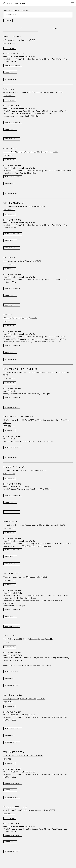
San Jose (10, 636)
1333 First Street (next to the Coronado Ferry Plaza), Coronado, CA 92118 (31, 152)
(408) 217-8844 (9, 702)
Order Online (10, 72)
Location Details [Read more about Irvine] (12, 360)
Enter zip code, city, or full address (16, 11)
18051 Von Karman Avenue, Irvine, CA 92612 (20, 318)
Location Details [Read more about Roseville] (12, 564)
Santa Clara (13, 695)
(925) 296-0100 (9, 759)
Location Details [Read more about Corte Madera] (12, 248)
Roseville (11, 522)
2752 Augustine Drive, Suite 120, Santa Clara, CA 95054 (24, 699)
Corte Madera (14, 203)
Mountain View (15, 467)
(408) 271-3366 (9, 642)
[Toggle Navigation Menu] (73, 3)
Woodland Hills (16, 807)
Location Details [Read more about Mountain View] (12, 512)
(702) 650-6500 (9, 426)
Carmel (9, 89)
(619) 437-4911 (9, 155)
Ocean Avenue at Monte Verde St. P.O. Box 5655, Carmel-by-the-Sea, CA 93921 (33, 92)
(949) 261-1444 (9, 321)
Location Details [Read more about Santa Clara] (12, 743)
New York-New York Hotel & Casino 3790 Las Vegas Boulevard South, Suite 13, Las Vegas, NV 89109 (37, 421)
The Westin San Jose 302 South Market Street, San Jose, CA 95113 (28, 639)
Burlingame (12, 37)
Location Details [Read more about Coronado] (12, 194)
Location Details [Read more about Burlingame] (12, 79)
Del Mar (9, 257)
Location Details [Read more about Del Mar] (12, 305)
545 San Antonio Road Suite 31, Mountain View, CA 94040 (25, 470)
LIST (21, 28)
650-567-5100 (9, 474)
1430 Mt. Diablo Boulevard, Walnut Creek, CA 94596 (23, 756)
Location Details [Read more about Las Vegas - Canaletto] (12, 407)
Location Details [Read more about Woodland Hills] (12, 852)
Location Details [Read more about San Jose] (12, 686)
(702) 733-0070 (9, 378)
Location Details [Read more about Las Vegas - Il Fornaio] (12, 458)
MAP (55, 28)
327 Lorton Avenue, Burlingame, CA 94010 (19, 40)
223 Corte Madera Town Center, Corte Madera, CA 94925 (25, 206)
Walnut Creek (14, 752)
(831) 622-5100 (9, 96)
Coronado (11, 148)
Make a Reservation (13, 65)
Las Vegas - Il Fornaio (20, 417)
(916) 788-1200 (9, 528)
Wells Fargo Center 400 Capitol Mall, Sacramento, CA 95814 (26, 577)
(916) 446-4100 (9, 580)
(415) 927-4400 (9, 210)
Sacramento (13, 573)
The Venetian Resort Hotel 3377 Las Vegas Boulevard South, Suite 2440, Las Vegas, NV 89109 (36, 374)
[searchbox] (38, 15)
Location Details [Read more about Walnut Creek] (12, 797)
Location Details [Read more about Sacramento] (12, 626)
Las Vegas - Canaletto (20, 369)
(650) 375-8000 (9, 44)
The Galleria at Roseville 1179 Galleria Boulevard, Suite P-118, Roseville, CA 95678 (34, 525)
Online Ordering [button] (38, 862)
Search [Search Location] (8, 20)
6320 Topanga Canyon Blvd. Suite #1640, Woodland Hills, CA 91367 (29, 810)
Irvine (8, 314)
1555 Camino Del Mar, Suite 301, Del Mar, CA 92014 (23, 261)
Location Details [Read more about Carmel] (12, 139)
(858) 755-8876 (9, 264)
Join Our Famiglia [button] (38, 866)
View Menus (10, 48)
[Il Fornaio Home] (13, 3)
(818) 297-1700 (9, 814)
